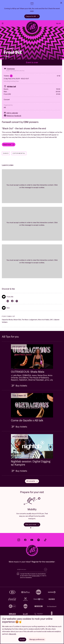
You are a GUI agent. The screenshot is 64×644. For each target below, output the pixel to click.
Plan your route (32, 527)
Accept (22, 639)
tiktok (45, 542)
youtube (32, 542)
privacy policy (36, 578)
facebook (25, 542)
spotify (39, 542)
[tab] (31, 530)
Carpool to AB (32, 16)
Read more (9, 147)
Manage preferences (37, 639)
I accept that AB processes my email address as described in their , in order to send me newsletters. (33, 578)
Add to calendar (11, 115)
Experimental (19, 156)
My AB (58, 23)
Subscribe (46, 572)
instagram (19, 542)
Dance (6, 156)
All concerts (32, 483)
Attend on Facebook (12, 118)
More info (13, 634)
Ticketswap (9, 71)
